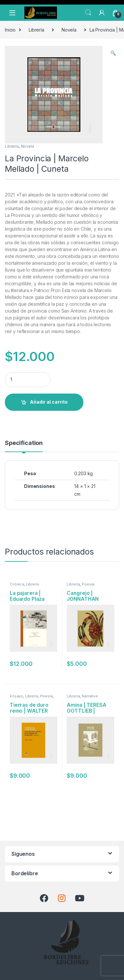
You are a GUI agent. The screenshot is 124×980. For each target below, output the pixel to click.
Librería (36, 30)
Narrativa (90, 696)
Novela (69, 30)
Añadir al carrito (49, 402)
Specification (24, 443)
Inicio (10, 30)
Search (88, 13)
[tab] (24, 446)
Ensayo (16, 696)
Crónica (17, 584)
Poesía (88, 584)
